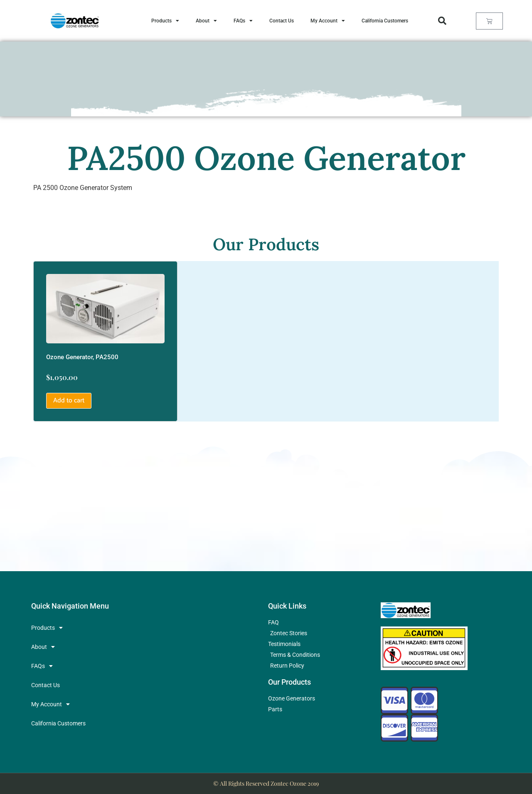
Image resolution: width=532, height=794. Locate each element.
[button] (442, 21)
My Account (328, 21)
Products (165, 21)
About (206, 21)
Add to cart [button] (69, 401)
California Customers (385, 21)
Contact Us (282, 21)
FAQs (243, 21)
